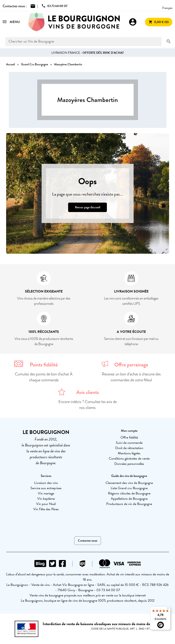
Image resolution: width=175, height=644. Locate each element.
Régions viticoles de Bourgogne (129, 493)
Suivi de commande (129, 443)
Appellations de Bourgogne (129, 499)
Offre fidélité (129, 437)
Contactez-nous (88, 541)
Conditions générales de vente (129, 458)
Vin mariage (46, 493)
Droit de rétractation (129, 448)
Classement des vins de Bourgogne (129, 483)
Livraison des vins (46, 483)
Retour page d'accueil (87, 207)
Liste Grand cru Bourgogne (129, 488)
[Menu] (168, 609)
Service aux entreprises (46, 488)
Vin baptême (46, 499)
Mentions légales (129, 453)
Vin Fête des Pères (46, 509)
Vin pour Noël (46, 504)
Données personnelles (129, 464)
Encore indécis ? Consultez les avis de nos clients (88, 405)
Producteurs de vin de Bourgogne (129, 504)
